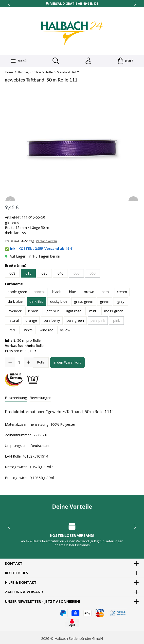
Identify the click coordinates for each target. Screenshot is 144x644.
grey (121, 302)
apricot (39, 293)
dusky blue (59, 302)
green (105, 302)
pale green (75, 321)
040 (60, 274)
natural (13, 321)
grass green (84, 302)
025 (44, 274)
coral (106, 293)
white (28, 331)
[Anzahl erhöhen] (29, 363)
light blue (52, 312)
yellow (65, 331)
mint (93, 312)
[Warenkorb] (125, 61)
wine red (47, 331)
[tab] (16, 399)
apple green (17, 293)
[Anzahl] (19, 363)
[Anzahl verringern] (10, 363)
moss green (114, 312)
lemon (33, 312)
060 (92, 274)
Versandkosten (46, 242)
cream (122, 293)
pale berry (52, 321)
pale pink (98, 321)
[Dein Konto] (88, 61)
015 (28, 274)
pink (117, 321)
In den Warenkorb (67, 363)
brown (89, 293)
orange (31, 321)
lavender (15, 312)
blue (72, 293)
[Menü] (18, 61)
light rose (74, 312)
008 (12, 274)
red (12, 331)
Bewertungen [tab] (40, 398)
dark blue (15, 302)
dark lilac (36, 302)
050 (76, 274)
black (56, 293)
